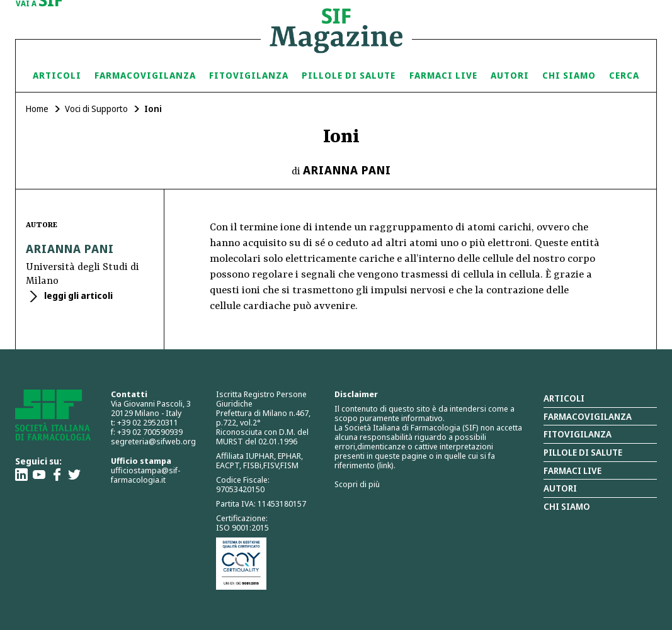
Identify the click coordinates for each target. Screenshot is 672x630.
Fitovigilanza (249, 75)
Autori (510, 75)
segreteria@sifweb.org (153, 441)
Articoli (57, 75)
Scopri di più (357, 484)
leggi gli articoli (77, 295)
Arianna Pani (347, 170)
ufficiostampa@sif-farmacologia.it (145, 475)
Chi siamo (569, 75)
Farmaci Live (443, 75)
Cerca (624, 75)
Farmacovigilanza (145, 75)
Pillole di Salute (349, 75)
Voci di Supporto (96, 109)
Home (37, 109)
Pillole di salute (583, 452)
